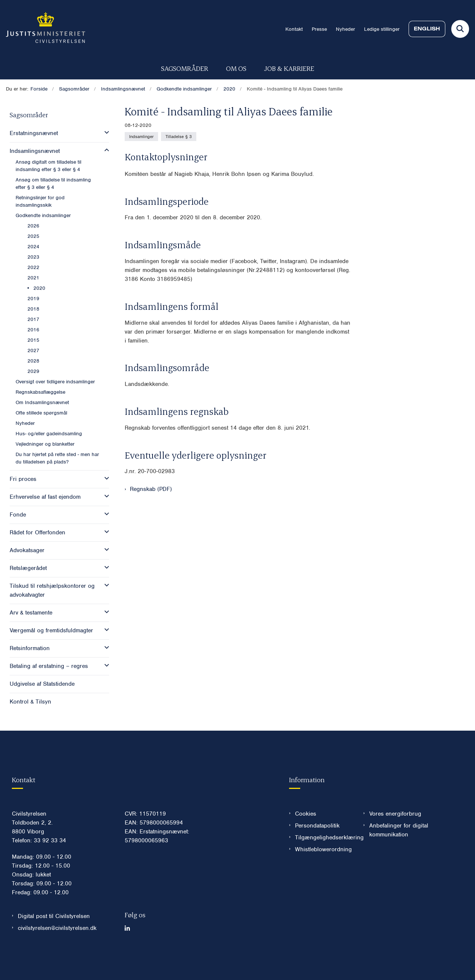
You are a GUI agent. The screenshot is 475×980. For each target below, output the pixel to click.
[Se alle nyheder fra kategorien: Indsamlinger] (141, 137)
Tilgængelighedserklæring (323, 860)
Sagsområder (185, 68)
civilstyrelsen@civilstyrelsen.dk (57, 950)
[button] (105, 132)
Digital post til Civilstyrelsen (54, 938)
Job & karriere (289, 68)
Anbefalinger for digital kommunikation (399, 852)
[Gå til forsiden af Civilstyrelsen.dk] (43, 29)
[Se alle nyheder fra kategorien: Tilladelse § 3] (179, 137)
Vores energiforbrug (395, 836)
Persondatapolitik (317, 848)
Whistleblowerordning (323, 872)
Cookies (306, 836)
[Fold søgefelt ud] (460, 29)
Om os (236, 68)
